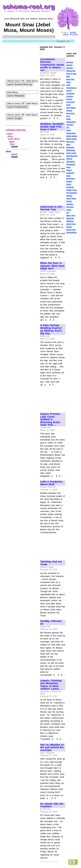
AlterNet (69, 65)
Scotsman (70, 187)
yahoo (66, 35)
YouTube (74, 35)
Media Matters (72, 136)
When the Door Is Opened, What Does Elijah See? (52, 266)
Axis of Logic (71, 74)
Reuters (69, 182)
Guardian (70, 125)
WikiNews (70, 221)
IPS (68, 128)
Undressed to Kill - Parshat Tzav (52, 208)
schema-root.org (16, 130)
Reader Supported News (70, 173)
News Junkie (71, 153)
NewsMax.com (72, 156)
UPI (68, 213)
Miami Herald (71, 139)
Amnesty (70, 68)
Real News (70, 179)
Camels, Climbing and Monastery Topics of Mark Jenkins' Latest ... (51, 685)
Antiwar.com (71, 71)
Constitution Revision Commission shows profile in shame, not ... (52, 65)
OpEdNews (71, 162)
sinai (12, 144)
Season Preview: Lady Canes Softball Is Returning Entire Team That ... (50, 419)
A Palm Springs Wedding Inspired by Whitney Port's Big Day (51, 329)
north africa (14, 139)
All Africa (70, 63)
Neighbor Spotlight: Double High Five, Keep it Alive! (52, 127)
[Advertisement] (51, 191)
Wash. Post (71, 216)
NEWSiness (71, 150)
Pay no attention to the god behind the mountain (52, 747)
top (72, 862)
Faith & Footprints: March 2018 (52, 483)
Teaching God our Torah (51, 563)
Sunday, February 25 (51, 622)
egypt (12, 142)
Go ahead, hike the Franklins (52, 805)
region (10, 134)
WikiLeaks (70, 219)
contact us (63, 41)
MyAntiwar (70, 148)
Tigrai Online (71, 199)
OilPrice (69, 159)
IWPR (68, 131)
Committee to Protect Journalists (71, 91)
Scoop (69, 184)
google (73, 32)
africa (10, 136)
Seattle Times (71, 190)
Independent (71, 133)
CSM (68, 85)
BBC (68, 77)
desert (15, 154)
